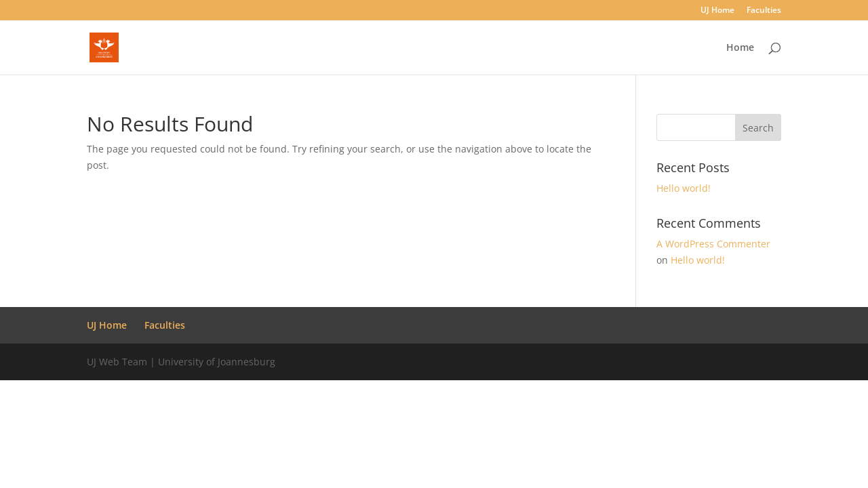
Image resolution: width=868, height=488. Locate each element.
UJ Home (717, 11)
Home (740, 48)
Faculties (764, 11)
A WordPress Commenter (713, 244)
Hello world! (684, 188)
